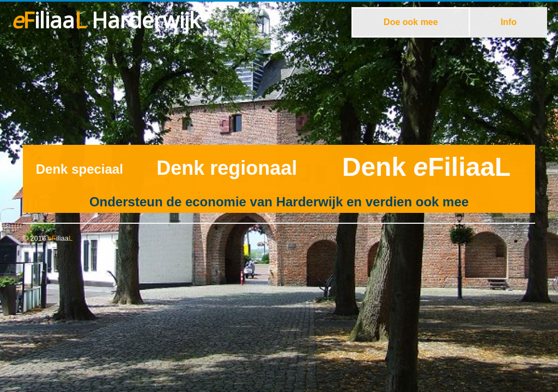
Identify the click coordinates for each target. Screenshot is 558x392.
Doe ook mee (411, 22)
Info (509, 22)
